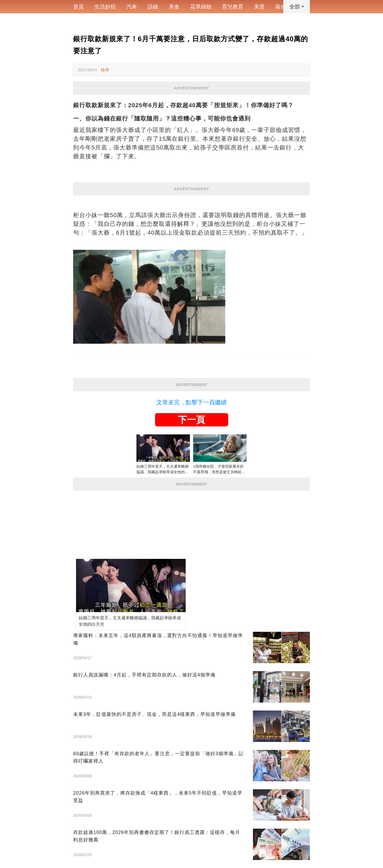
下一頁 (191, 420)
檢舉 (105, 70)
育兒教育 (233, 7)
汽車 (132, 7)
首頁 (78, 7)
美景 (259, 7)
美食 (174, 7)
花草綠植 (201, 7)
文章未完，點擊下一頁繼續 (191, 402)
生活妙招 (105, 7)
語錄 (153, 7)
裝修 (281, 7)
